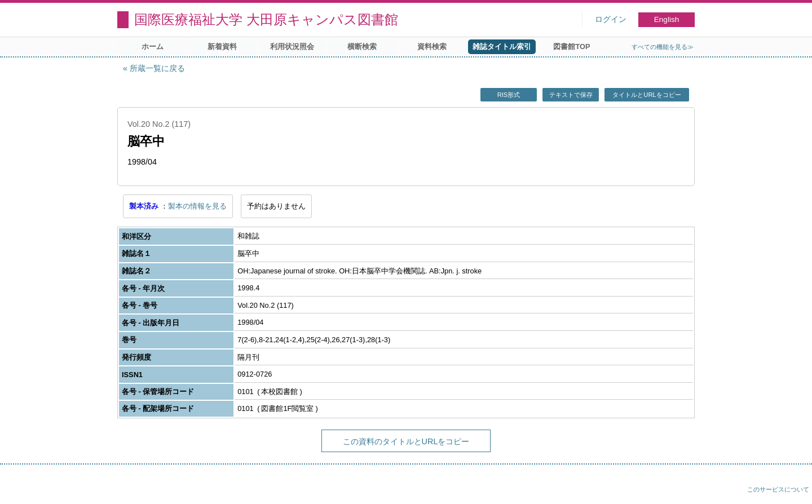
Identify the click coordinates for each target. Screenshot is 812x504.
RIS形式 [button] (509, 95)
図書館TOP (572, 47)
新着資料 (222, 47)
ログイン (611, 19)
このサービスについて (778, 489)
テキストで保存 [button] (571, 95)
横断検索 (362, 47)
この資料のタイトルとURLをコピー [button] (406, 441)
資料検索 (432, 47)
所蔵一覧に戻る (157, 68)
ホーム (153, 47)
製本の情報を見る (197, 206)
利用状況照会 (292, 47)
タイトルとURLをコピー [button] (646, 95)
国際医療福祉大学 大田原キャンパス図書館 (266, 19)
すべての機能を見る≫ (663, 47)
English (667, 19)
